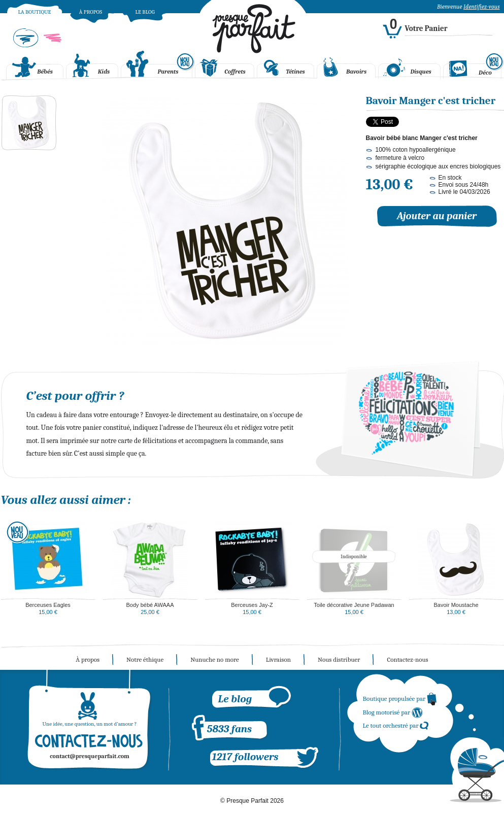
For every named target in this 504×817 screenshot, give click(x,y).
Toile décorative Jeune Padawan (354, 605)
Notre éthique (145, 659)
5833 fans (229, 729)
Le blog (145, 12)
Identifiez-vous (481, 7)
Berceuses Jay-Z (252, 605)
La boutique (34, 12)
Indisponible (354, 557)
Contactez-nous (407, 659)
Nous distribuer (339, 659)
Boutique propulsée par (400, 699)
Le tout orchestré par (396, 725)
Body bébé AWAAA (150, 605)
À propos (91, 12)
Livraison (278, 659)
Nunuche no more (215, 659)
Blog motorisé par (393, 712)
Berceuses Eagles (48, 605)
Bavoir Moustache (456, 605)
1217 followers (245, 757)
